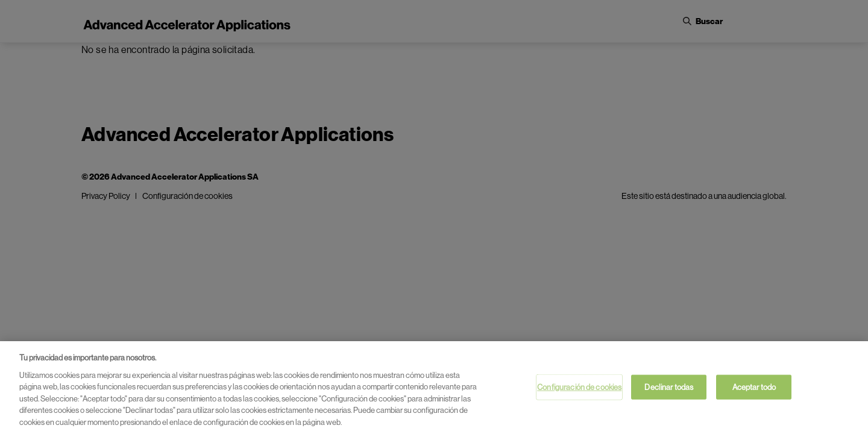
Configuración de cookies (579, 390)
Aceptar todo (754, 390)
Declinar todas (669, 390)
